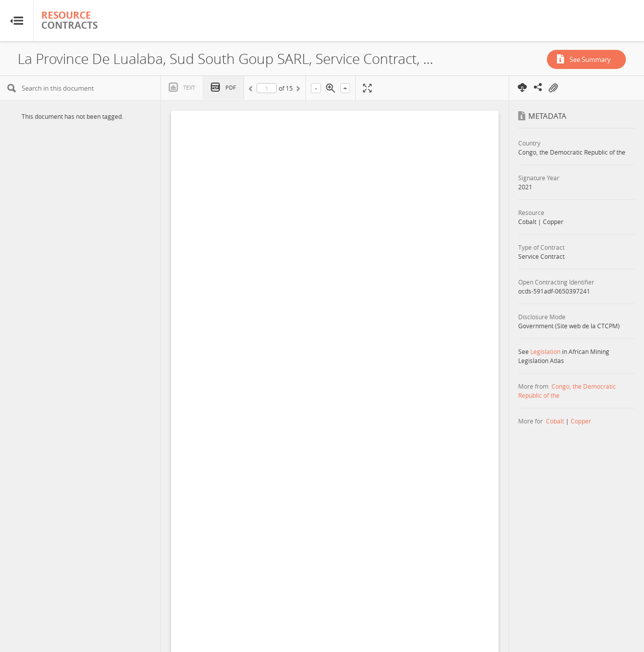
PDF (231, 87)
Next (297, 90)
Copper (581, 421)
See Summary (590, 59)
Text (189, 87)
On (553, 88)
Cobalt (555, 421)
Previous (252, 90)
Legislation (545, 351)
